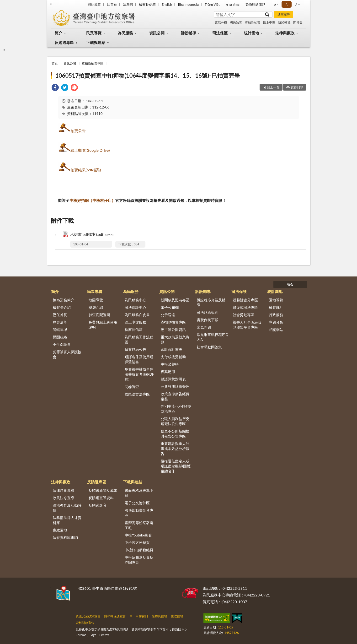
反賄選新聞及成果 (103, 490)
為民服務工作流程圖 (139, 339)
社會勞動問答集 (209, 347)
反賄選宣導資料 (101, 498)
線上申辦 (269, 22)
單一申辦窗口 (139, 616)
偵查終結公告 (135, 349)
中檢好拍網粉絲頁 (139, 550)
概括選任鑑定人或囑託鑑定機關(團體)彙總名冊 (176, 466)
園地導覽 (276, 300)
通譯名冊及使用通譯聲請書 (139, 359)
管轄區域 (60, 330)
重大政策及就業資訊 (175, 339)
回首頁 (112, 4)
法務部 (128, 4)
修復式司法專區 (245, 307)
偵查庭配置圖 (99, 315)
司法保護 (220, 33)
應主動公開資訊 (173, 330)
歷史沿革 (60, 322)
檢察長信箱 (147, 4)
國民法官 (236, 22)
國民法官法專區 (137, 394)
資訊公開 (157, 33)
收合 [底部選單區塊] (290, 284)
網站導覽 (94, 4)
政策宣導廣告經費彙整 (175, 396)
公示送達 (168, 315)
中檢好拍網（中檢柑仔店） (92, 200)
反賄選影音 (98, 505)
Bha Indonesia (189, 4)
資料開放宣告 (85, 623)
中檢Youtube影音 (138, 535)
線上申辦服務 (135, 322)
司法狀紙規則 (208, 312)
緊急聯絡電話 (256, 4)
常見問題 (204, 327)
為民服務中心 (135, 300)
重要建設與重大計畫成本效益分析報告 (175, 449)
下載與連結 (96, 42)
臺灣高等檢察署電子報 (139, 525)
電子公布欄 (170, 307)
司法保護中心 (135, 307)
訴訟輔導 (284, 22)
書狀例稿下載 (208, 320)
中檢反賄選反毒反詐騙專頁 (139, 560)
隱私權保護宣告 (115, 616)
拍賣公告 (78, 131)
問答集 (298, 22)
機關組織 (60, 337)
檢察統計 (276, 307)
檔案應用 (168, 372)
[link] (55, 88)
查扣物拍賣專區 (93, 63)
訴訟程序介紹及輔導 (211, 302)
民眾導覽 (94, 33)
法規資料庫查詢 (65, 537)
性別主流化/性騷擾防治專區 (176, 409)
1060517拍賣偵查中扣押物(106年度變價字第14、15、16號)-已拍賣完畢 (148, 75)
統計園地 (251, 33)
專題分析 (276, 322)
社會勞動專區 (244, 315)
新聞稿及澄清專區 (175, 300)
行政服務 (276, 315)
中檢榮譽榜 (170, 364)
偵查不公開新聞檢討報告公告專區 (175, 434)
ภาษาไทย (233, 4)
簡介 (59, 33)
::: (51, 4)
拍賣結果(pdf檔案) (86, 170)
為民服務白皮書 (137, 315)
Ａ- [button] (276, 4)
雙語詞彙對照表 (173, 379)
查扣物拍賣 (253, 22)
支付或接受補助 (173, 357)
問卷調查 (132, 387)
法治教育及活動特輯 (67, 508)
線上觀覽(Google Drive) (90, 150)
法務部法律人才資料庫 (67, 520)
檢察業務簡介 (64, 300)
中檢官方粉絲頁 (137, 542)
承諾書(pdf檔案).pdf (92, 235)
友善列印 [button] (297, 87)
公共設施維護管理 (175, 386)
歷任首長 (60, 315)
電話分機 (221, 22)
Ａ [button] (287, 4)
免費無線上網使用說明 (103, 325)
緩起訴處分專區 (245, 300)
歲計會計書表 (171, 349)
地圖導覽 (96, 300)
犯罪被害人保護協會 (67, 354)
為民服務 (125, 33)
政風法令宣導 (64, 498)
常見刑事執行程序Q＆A (213, 337)
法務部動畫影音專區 (139, 513)
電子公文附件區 (137, 503)
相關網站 (276, 330)
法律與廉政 (285, 33)
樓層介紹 (96, 307)
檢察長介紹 (62, 307)
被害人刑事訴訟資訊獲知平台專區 (247, 325)
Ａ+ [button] (297, 4)
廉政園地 (60, 530)
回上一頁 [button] (273, 87)
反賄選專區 (64, 42)
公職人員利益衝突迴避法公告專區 (175, 421)
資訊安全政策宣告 (88, 616)
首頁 (55, 63)
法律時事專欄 (64, 490)
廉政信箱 (177, 616)
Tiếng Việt (212, 4)
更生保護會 (62, 344)
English (167, 4)
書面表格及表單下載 (139, 493)
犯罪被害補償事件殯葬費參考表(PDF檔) (139, 374)
